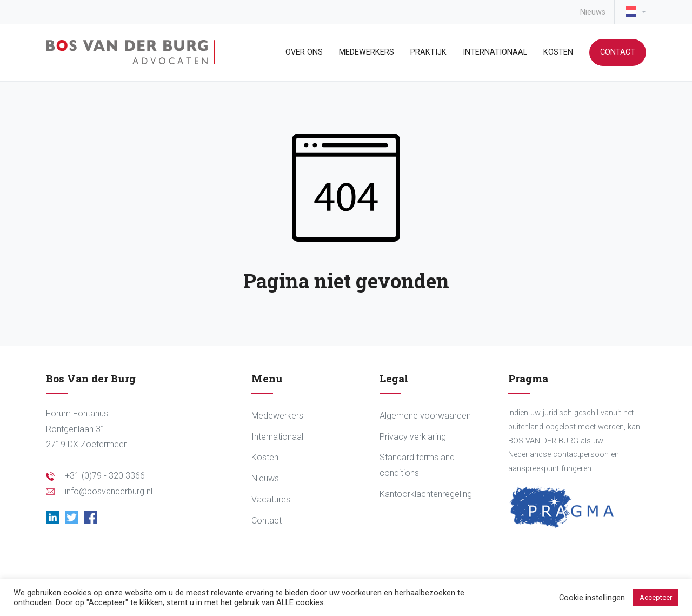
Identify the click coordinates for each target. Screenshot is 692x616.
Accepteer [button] (656, 597)
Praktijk (428, 52)
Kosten (558, 52)
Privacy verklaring (413, 437)
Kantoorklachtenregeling (426, 494)
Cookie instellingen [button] (592, 598)
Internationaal (495, 52)
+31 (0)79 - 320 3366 (105, 476)
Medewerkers (367, 52)
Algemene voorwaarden (425, 416)
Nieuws (593, 12)
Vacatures (271, 499)
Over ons (304, 52)
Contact (618, 52)
